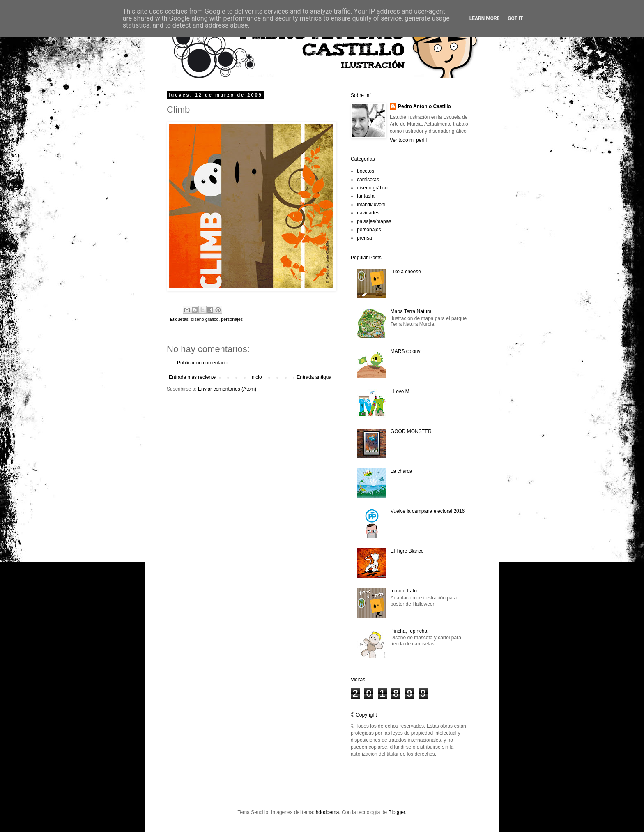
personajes (232, 319)
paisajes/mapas (374, 221)
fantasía (366, 196)
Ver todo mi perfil (408, 140)
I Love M (400, 392)
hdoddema (328, 812)
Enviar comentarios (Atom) (227, 389)
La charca (401, 471)
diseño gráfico (205, 319)
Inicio (256, 377)
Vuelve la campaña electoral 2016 (428, 511)
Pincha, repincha (409, 631)
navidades (368, 213)
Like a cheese (406, 272)
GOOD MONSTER (411, 431)
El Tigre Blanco (407, 551)
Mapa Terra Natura (411, 311)
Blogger (397, 812)
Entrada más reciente (192, 377)
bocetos (366, 171)
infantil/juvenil (372, 205)
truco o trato (404, 591)
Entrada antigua (314, 377)
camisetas (368, 180)
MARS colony (406, 351)
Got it (515, 18)
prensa (365, 238)
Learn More (485, 18)
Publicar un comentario (202, 363)
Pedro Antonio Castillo (424, 106)
